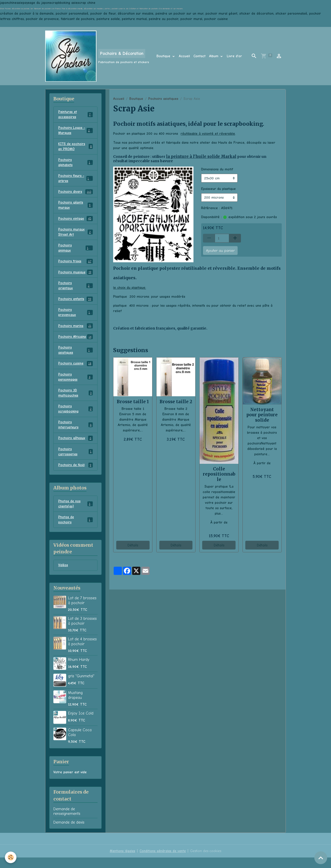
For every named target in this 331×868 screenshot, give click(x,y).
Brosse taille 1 (133, 401)
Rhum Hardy (79, 670)
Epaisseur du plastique (218, 189)
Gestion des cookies (207, 861)
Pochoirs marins (76, 332)
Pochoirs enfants (76, 304)
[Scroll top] (321, 858)
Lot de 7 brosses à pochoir (82, 611)
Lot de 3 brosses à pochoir (82, 631)
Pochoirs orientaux (76, 290)
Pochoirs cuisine (76, 370)
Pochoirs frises (76, 266)
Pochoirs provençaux (76, 318)
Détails (133, 545)
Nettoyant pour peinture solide (262, 414)
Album (214, 56)
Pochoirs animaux (76, 252)
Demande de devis (69, 833)
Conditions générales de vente (162, 861)
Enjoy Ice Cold (81, 724)
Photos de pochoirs (76, 530)
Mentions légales (121, 861)
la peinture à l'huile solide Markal (196, 156)
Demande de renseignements (67, 822)
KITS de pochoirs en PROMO (76, 148)
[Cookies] (11, 857)
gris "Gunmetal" (81, 687)
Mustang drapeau (75, 706)
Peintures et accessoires (76, 115)
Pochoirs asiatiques (163, 99)
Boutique (164, 56)
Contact (199, 56)
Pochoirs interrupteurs (76, 433)
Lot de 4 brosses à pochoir (82, 652)
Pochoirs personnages (76, 384)
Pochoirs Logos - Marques (76, 131)
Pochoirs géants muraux (76, 208)
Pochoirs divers (76, 194)
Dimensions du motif (217, 169)
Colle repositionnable (219, 474)
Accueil (184, 56)
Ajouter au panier (220, 250)
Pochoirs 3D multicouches (76, 400)
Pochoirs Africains (76, 343)
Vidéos (63, 576)
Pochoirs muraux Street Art (76, 235)
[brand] (97, 56)
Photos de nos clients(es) (76, 513)
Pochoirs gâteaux (76, 447)
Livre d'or (234, 56)
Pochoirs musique (76, 277)
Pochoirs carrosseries (76, 460)
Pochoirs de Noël (76, 474)
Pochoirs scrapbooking (76, 417)
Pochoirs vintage (76, 222)
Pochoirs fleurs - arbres (76, 180)
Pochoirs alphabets (76, 164)
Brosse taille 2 (176, 401)
